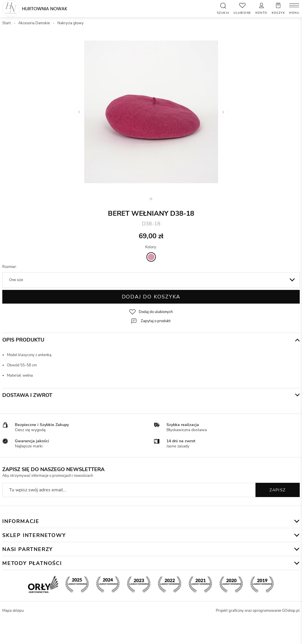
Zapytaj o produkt (156, 321)
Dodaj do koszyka (151, 297)
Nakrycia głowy (71, 23)
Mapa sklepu (13, 611)
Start (7, 23)
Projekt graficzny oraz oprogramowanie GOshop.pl (258, 611)
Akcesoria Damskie (34, 23)
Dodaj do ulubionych (156, 312)
